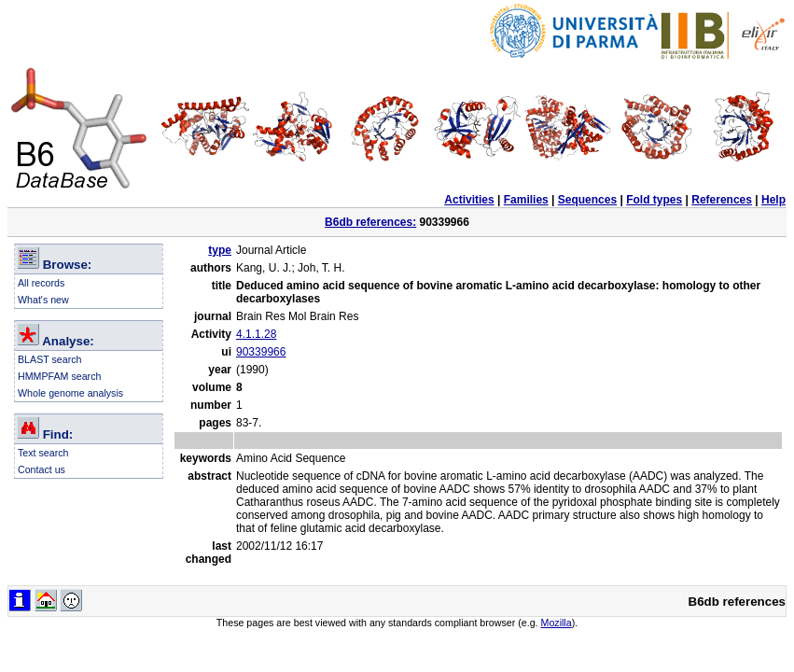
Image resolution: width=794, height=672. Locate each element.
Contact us (42, 469)
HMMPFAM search (59, 376)
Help (773, 200)
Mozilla (557, 623)
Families (526, 200)
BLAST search (50, 359)
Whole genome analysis (70, 393)
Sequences (587, 200)
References (722, 200)
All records (41, 283)
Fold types (654, 200)
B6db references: (370, 222)
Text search (43, 453)
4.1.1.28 (256, 334)
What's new (43, 300)
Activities (469, 200)
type (220, 250)
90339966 (261, 352)
